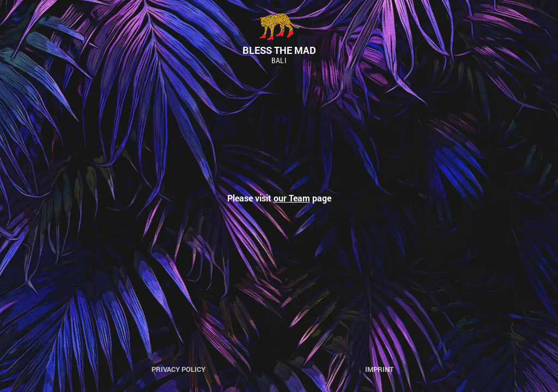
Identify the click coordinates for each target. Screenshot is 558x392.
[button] (17, 16)
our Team (292, 198)
